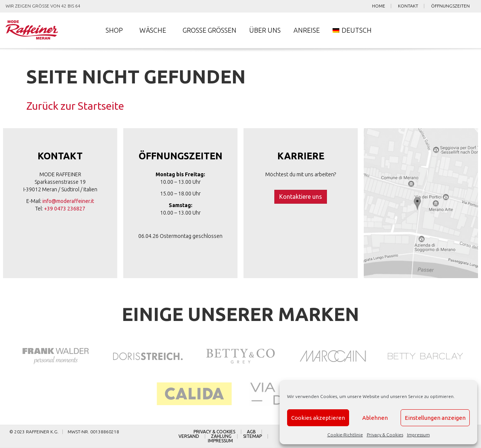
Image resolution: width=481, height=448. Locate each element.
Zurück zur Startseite (75, 106)
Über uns (265, 30)
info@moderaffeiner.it (68, 201)
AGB (251, 432)
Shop (114, 30)
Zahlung (221, 436)
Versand (189, 436)
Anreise (307, 30)
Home (379, 6)
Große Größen (209, 30)
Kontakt (408, 6)
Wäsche (153, 30)
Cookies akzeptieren (318, 418)
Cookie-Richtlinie (345, 435)
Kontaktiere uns (301, 197)
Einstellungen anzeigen (435, 418)
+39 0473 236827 (65, 209)
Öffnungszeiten (450, 6)
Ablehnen (375, 418)
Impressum (418, 435)
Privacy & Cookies (385, 435)
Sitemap (253, 436)
